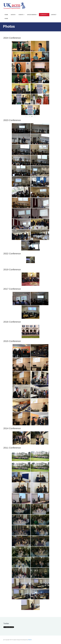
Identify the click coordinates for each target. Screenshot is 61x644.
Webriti (30, 640)
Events (21, 15)
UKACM (13, 15)
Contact (54, 15)
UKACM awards (32, 15)
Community (44, 15)
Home (6, 15)
